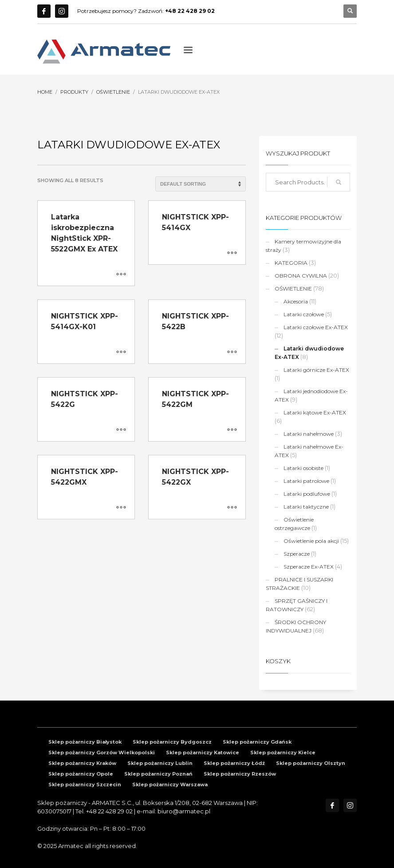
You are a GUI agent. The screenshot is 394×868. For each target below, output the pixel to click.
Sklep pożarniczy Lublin (160, 763)
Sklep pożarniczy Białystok (85, 742)
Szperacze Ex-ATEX (309, 567)
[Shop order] (201, 184)
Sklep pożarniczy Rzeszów (240, 774)
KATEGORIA (291, 263)
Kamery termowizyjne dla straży (303, 246)
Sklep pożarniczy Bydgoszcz (172, 742)
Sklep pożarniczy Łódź (234, 763)
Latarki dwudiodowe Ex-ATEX (309, 353)
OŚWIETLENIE (293, 289)
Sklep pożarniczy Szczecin (85, 784)
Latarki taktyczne (306, 507)
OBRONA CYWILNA (301, 276)
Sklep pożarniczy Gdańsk (257, 742)
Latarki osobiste (303, 468)
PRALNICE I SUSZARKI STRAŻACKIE (299, 584)
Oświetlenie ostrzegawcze (294, 524)
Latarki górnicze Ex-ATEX (316, 370)
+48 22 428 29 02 (109, 811)
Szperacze (297, 554)
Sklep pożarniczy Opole (81, 774)
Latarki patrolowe (306, 481)
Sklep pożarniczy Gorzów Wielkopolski (102, 753)
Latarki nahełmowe (309, 434)
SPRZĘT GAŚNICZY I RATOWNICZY (297, 605)
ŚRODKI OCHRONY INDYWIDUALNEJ (296, 626)
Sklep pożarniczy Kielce (283, 753)
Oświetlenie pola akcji (311, 541)
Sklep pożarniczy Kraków (82, 763)
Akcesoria (296, 301)
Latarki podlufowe (307, 494)
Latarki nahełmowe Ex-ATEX (309, 451)
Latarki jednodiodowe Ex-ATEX (311, 395)
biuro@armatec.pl (184, 811)
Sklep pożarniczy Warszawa (170, 784)
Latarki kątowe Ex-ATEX (315, 412)
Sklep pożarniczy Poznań (158, 774)
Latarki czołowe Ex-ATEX (316, 327)
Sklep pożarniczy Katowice (203, 753)
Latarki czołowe (304, 314)
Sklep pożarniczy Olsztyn (311, 763)
